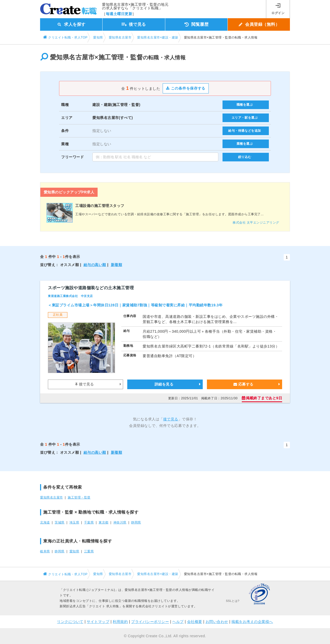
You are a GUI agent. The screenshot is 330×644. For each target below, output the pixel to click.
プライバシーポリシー (150, 622)
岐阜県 (45, 551)
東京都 (104, 522)
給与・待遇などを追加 (245, 131)
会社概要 (195, 622)
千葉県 (89, 522)
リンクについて (70, 622)
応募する (243, 384)
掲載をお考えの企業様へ (252, 622)
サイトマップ (98, 622)
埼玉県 (74, 522)
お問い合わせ (217, 622)
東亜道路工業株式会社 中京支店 (70, 296)
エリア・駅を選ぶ (245, 118)
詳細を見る (164, 384)
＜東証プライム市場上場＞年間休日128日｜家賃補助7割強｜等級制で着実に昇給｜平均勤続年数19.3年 (135, 305)
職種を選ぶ (245, 105)
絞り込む (245, 157)
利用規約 (120, 622)
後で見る (85, 384)
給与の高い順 (95, 265)
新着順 (117, 265)
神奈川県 (120, 522)
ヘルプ (178, 622)
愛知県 (74, 551)
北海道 (45, 522)
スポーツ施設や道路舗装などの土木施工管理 (91, 288)
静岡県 (136, 522)
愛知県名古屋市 (52, 497)
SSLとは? (233, 601)
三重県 (89, 551)
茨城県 (60, 522)
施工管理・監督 (79, 497)
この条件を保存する (186, 88)
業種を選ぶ (245, 144)
